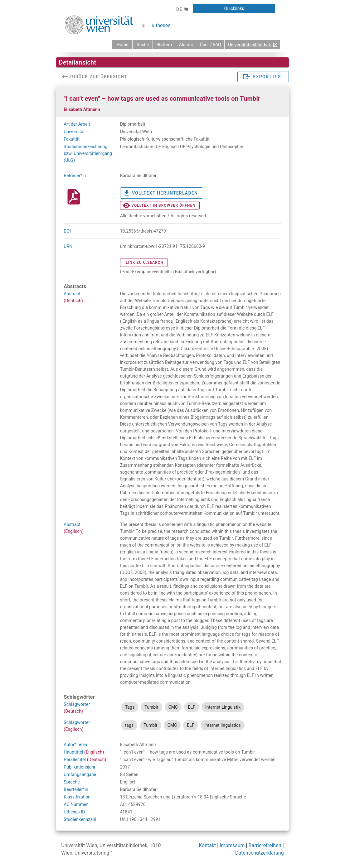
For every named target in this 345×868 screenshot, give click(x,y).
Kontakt (207, 845)
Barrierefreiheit (265, 845)
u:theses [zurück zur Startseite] (161, 25)
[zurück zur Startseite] (122, 45)
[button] (182, 9)
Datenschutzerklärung (260, 853)
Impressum (232, 845)
